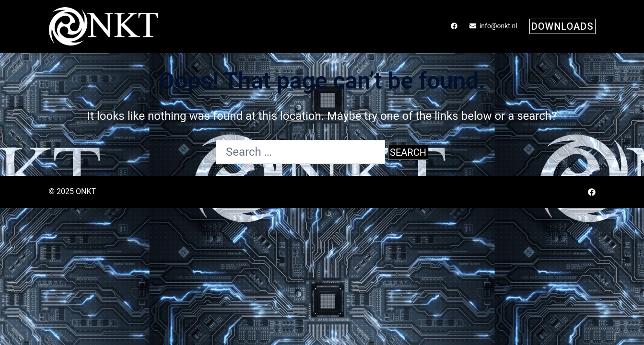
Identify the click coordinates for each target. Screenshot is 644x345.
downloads (562, 26)
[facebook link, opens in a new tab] (454, 26)
